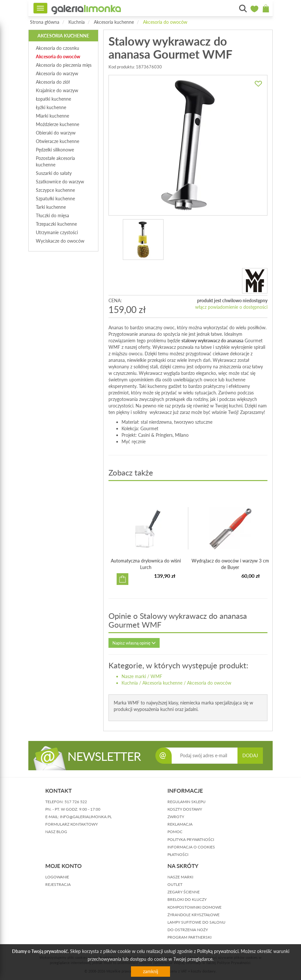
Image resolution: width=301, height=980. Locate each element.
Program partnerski (189, 937)
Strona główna (45, 22)
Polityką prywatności (218, 951)
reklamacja (180, 824)
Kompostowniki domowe (194, 907)
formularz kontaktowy (72, 824)
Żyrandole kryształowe (193, 915)
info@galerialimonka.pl (86, 817)
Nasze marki (134, 676)
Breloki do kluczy (187, 899)
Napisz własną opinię (134, 643)
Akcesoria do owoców (165, 22)
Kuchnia (77, 22)
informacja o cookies (191, 847)
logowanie (57, 877)
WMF (156, 676)
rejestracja (58, 884)
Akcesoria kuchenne (114, 22)
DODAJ (250, 755)
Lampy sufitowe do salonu (196, 922)
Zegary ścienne (184, 892)
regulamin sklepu (186, 802)
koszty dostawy (185, 809)
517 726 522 (76, 802)
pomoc (175, 832)
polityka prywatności (191, 839)
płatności (178, 854)
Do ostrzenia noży (188, 930)
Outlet (175, 884)
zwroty (176, 817)
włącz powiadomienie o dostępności (231, 307)
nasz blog (56, 832)
